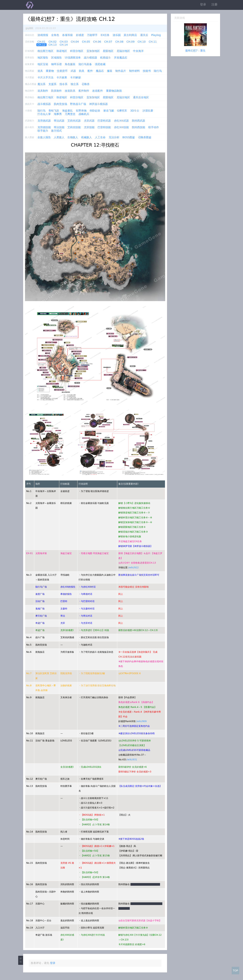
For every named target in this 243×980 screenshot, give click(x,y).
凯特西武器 (138, 121)
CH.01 (41, 42)
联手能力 (43, 131)
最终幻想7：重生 (195, 51)
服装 (110, 71)
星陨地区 (108, 51)
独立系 (75, 84)
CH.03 (64, 42)
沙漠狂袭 (148, 111)
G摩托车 (122, 111)
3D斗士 (135, 111)
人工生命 (100, 137)
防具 (82, 71)
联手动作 (154, 127)
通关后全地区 (141, 97)
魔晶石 (100, 71)
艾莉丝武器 (74, 121)
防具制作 (56, 91)
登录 (203, 4)
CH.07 (108, 42)
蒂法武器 (59, 121)
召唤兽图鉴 (145, 137)
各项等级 (67, 35)
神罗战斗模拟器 (98, 104)
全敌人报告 (44, 137)
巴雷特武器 (104, 121)
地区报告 (43, 58)
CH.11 (153, 42)
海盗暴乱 (67, 111)
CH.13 (52, 45)
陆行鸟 (158, 71)
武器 (73, 71)
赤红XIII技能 (121, 127)
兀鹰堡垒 (70, 114)
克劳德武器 (44, 121)
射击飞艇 (109, 111)
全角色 (55, 35)
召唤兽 (86, 84)
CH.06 (97, 42)
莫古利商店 (130, 35)
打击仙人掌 (44, 114)
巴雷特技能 (104, 127)
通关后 (144, 35)
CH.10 (142, 42)
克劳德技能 (44, 127)
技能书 (147, 71)
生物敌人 (73, 137)
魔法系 (41, 84)
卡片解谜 (75, 77)
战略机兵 (84, 114)
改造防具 (70, 91)
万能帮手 (92, 35)
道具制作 (43, 91)
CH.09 (130, 42)
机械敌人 (87, 137)
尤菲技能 (89, 127)
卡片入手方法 (45, 77)
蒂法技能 (59, 127)
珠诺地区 (62, 51)
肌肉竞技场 (60, 104)
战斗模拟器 (91, 58)
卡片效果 (62, 77)
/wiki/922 (133, 568)
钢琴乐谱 (56, 64)
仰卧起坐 (95, 111)
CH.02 (52, 42)
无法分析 (114, 137)
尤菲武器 (89, 121)
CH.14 (64, 45)
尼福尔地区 (123, 51)
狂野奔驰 (81, 111)
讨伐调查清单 (73, 58)
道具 (40, 71)
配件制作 (84, 91)
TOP (235, 971)
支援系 (52, 84)
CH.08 (119, 42)
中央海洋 (138, 51)
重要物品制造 (114, 91)
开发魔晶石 (121, 58)
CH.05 (86, 42)
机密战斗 (105, 58)
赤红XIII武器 (121, 121)
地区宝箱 (43, 64)
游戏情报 (43, 35)
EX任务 (105, 35)
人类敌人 (59, 137)
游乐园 (117, 35)
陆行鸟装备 (85, 64)
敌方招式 (56, 131)
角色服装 (70, 64)
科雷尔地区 (77, 51)
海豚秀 (58, 114)
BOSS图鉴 (129, 137)
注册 (214, 4)
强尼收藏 (100, 64)
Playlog (156, 35)
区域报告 (56, 58)
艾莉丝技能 (74, 127)
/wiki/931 (132, 760)
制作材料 (134, 71)
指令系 (63, 84)
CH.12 (41, 45)
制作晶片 (121, 71)
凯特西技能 (138, 127)
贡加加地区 (93, 51)
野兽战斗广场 (78, 104)
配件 (90, 71)
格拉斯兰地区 (45, 51)
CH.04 (75, 42)
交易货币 (62, 71)
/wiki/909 (141, 721)
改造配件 (98, 91)
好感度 (80, 35)
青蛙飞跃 (54, 111)
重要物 (50, 71)
